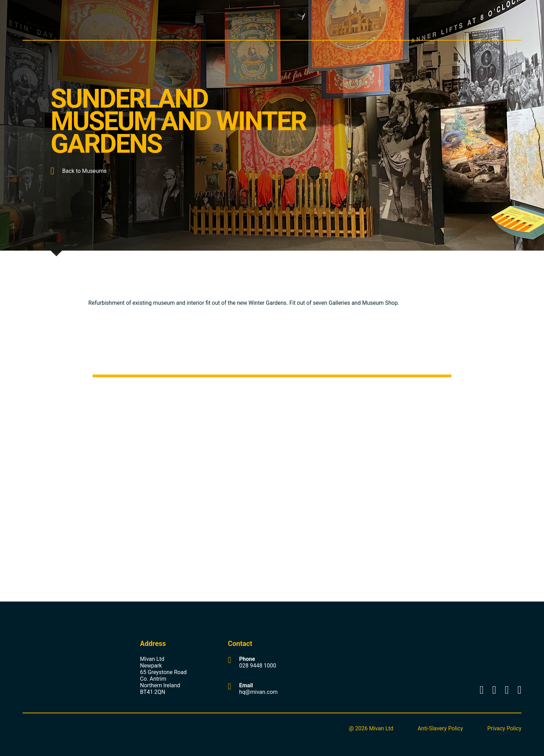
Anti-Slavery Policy (440, 728)
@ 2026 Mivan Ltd (371, 728)
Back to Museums (79, 171)
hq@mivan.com (258, 692)
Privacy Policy (505, 728)
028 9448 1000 (258, 666)
